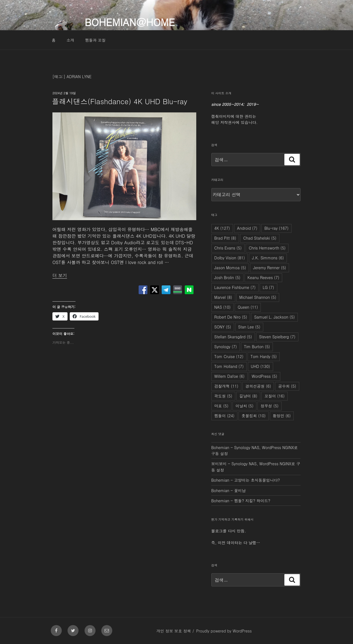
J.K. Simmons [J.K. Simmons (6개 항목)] (268, 258)
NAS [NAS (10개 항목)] (223, 307)
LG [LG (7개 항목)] (268, 287)
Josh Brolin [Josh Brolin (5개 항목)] (227, 277)
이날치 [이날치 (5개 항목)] (244, 406)
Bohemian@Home (130, 22)
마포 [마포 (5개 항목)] (221, 406)
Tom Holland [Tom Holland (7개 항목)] (229, 366)
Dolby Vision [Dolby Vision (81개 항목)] (230, 258)
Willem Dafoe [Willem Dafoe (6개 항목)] (229, 376)
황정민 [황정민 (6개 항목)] (282, 416)
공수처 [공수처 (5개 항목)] (287, 386)
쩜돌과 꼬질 (95, 40)
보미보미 (219, 464)
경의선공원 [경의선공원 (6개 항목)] (258, 386)
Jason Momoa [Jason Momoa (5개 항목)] (230, 268)
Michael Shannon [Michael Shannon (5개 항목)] (258, 297)
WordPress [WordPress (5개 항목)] (264, 376)
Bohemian (220, 447)
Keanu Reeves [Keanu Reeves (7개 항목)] (264, 277)
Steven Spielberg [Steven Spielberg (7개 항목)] (277, 337)
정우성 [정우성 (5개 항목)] (269, 406)
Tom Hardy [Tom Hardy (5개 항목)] (264, 356)
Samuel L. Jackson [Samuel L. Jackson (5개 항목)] (274, 317)
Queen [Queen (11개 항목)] (248, 307)
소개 (70, 40)
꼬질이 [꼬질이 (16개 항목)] (274, 396)
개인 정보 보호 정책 (174, 631)
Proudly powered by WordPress (224, 631)
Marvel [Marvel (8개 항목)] (223, 297)
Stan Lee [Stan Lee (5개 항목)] (249, 327)
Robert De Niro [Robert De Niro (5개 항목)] (231, 317)
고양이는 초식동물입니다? (257, 480)
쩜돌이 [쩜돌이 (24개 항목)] (225, 416)
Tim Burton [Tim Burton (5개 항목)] (257, 347)
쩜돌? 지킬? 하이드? (252, 501)
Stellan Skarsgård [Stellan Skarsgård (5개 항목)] (233, 337)
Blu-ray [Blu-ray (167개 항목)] (276, 228)
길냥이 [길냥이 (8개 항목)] (248, 396)
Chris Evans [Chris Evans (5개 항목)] (228, 248)
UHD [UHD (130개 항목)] (260, 366)
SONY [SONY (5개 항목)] (223, 327)
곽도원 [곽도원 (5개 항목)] (223, 396)
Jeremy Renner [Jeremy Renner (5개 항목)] (270, 268)
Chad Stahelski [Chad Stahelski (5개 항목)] (260, 238)
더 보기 (60, 275)
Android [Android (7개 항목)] (247, 228)
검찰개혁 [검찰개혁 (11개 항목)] (226, 386)
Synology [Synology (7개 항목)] (226, 347)
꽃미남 (240, 490)
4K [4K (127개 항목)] (222, 228)
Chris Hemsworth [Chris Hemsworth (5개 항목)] (267, 248)
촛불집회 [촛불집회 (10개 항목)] (254, 416)
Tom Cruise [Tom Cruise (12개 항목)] (229, 356)
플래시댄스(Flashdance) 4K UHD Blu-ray (120, 101)
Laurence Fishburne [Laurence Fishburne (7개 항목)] (235, 287)
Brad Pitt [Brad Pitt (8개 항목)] (225, 238)
